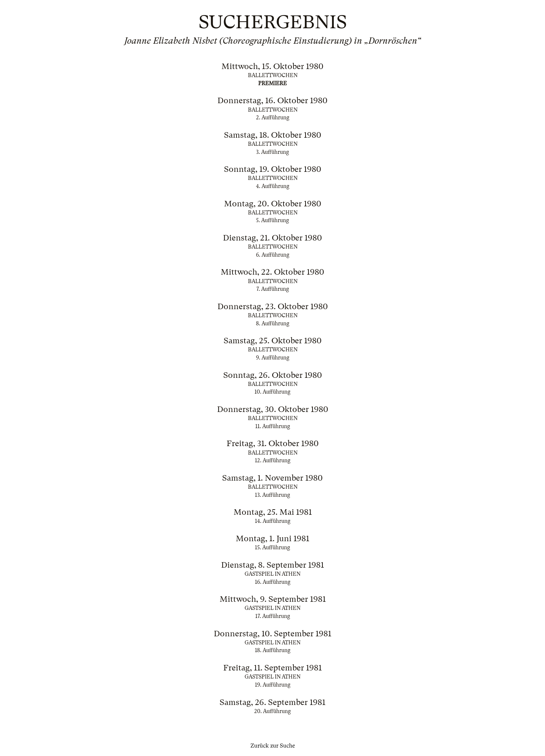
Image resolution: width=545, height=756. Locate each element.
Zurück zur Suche (273, 746)
